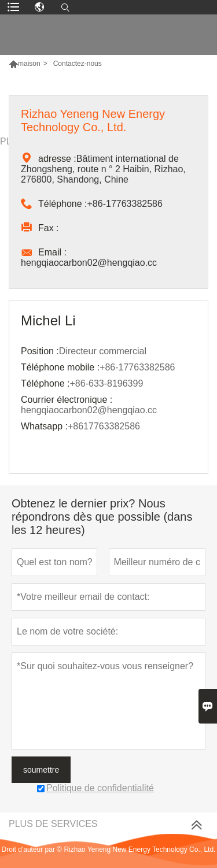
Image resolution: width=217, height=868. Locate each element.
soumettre (41, 770)
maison (29, 64)
